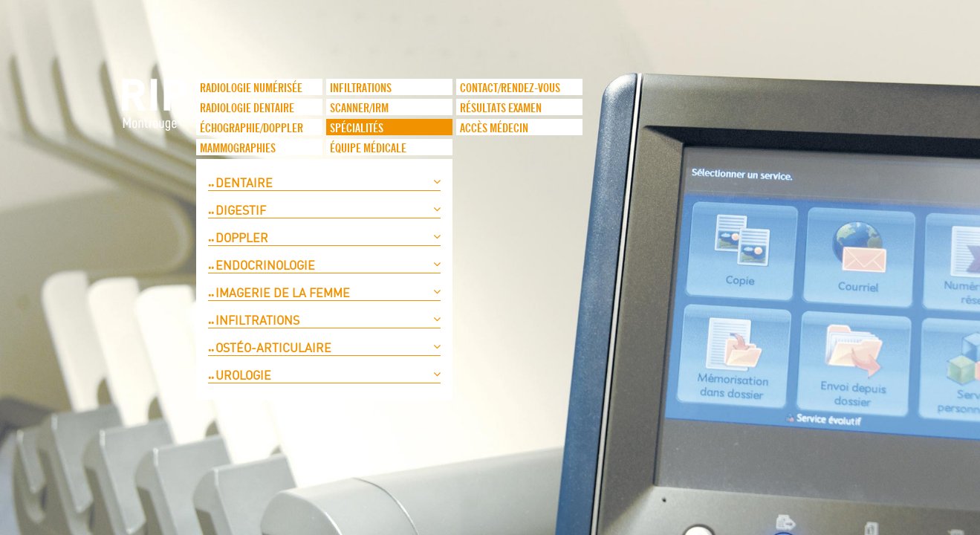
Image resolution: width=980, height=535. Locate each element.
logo (155, 112)
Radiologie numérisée (251, 88)
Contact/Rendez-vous (510, 88)
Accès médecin (494, 129)
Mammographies (238, 149)
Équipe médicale (368, 149)
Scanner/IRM (359, 108)
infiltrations (361, 88)
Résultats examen (501, 108)
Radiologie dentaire (247, 108)
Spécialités (357, 129)
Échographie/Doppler (252, 129)
